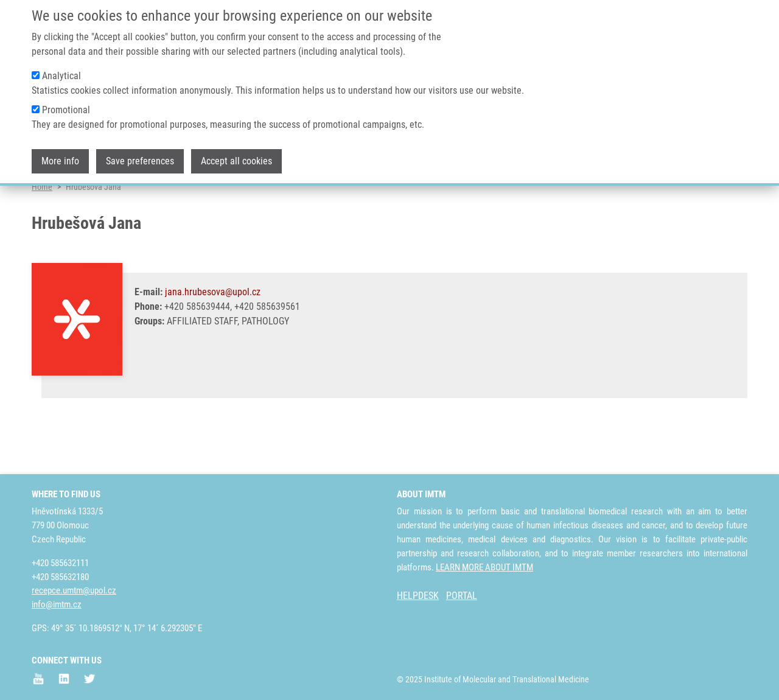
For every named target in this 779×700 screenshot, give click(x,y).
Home (42, 234)
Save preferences (140, 152)
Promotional (66, 101)
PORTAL (462, 596)
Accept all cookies (236, 152)
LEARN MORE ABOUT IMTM (484, 567)
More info (60, 152)
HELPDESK (418, 596)
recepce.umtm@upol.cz (74, 591)
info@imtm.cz (57, 605)
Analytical (61, 67)
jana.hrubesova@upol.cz (213, 339)
